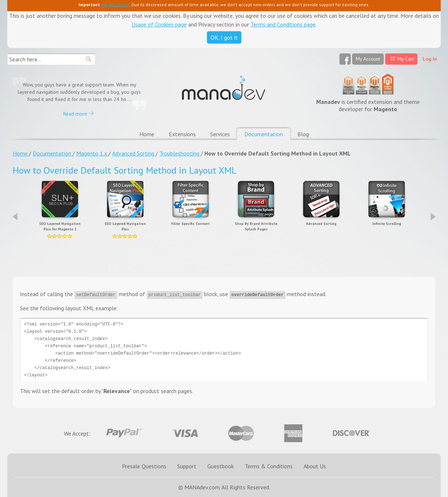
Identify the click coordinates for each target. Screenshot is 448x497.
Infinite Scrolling (387, 224)
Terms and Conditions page (283, 24)
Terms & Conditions (269, 466)
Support (187, 466)
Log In (430, 59)
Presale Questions (144, 466)
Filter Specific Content (191, 224)
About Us (315, 466)
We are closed (116, 5)
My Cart (406, 59)
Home (147, 134)
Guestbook (221, 466)
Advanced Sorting (321, 224)
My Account (368, 59)
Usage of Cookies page (159, 24)
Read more (75, 114)
